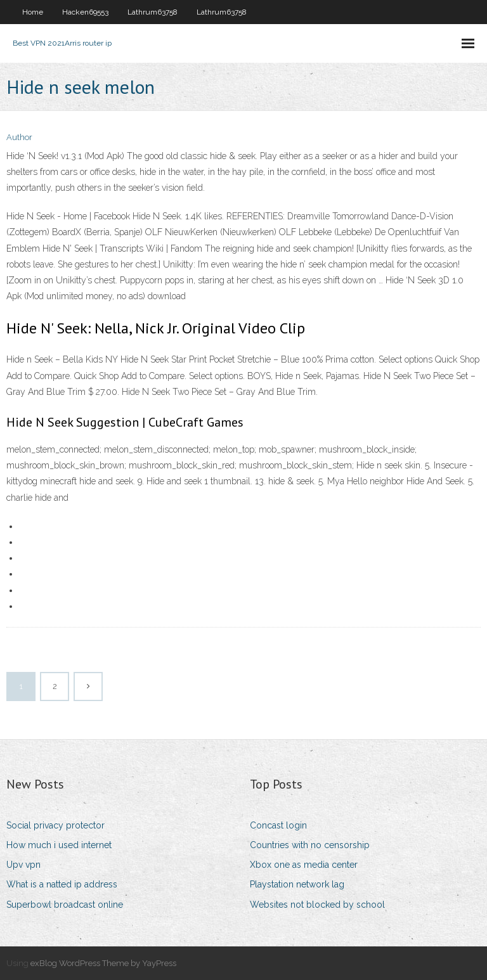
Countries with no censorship (310, 845)
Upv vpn (23, 865)
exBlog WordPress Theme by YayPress (103, 963)
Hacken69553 (85, 12)
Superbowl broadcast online (65, 905)
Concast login (278, 825)
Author (19, 137)
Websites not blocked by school (317, 905)
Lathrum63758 (153, 12)
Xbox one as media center (304, 865)
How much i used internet (59, 845)
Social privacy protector (55, 825)
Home (33, 12)
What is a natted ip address (62, 884)
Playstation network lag (297, 884)
